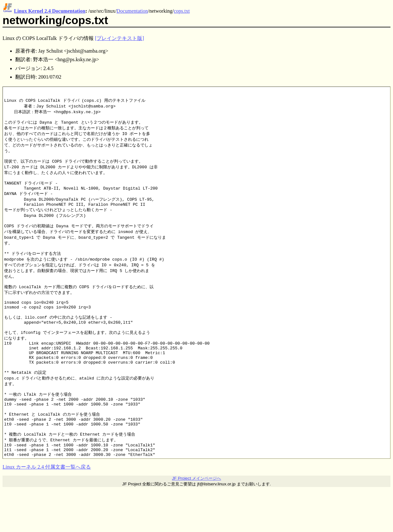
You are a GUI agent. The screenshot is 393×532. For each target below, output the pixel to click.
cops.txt (182, 11)
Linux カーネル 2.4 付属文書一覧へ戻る (47, 509)
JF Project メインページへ (197, 521)
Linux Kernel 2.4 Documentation (50, 11)
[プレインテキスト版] (120, 38)
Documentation (132, 11)
